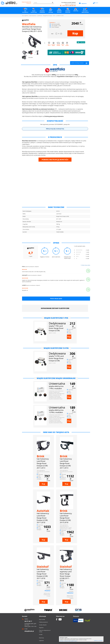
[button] (23, 43)
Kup (75, 33)
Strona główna (25, 16)
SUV (54, 16)
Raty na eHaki (42, 619)
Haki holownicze (33, 16)
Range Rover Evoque (48, 16)
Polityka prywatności (43, 622)
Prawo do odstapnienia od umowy (45, 631)
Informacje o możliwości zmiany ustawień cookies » (69, 641)
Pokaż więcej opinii (56, 299)
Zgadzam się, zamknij (98, 641)
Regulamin (41, 628)
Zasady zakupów (43, 625)
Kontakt (41, 634)
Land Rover (40, 16)
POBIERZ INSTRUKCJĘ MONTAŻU (55, 160)
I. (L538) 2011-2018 (60, 16)
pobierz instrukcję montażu (79, 63)
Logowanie (41, 641)
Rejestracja (41, 638)
